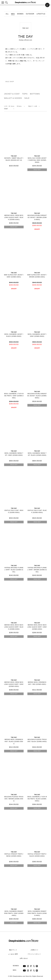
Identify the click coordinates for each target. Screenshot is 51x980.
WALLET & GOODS (13, 98)
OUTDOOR (30, 14)
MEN (13, 14)
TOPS (25, 94)
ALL (7, 14)
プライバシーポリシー (34, 954)
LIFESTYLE (41, 14)
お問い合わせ (24, 958)
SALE (27, 98)
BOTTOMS (35, 94)
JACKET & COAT (12, 94)
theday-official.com (26, 40)
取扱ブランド (13, 950)
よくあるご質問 (13, 954)
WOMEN (20, 14)
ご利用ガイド (34, 950)
